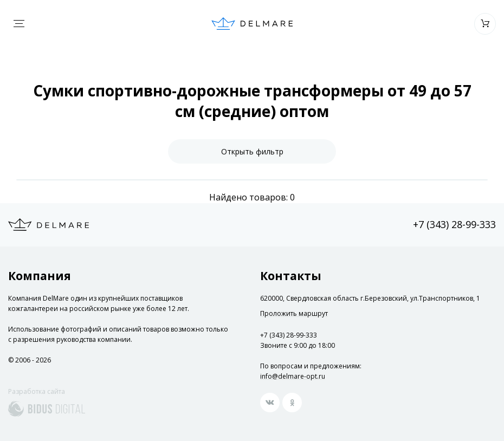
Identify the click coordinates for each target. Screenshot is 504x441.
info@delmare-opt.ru (293, 376)
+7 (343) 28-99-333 (454, 224)
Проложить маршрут (294, 314)
